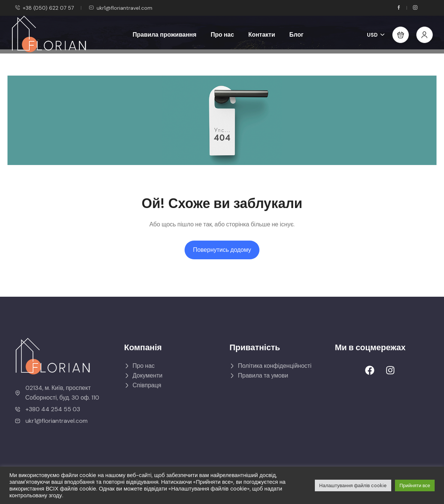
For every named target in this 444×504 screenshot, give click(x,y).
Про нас (223, 35)
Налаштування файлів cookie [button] (353, 485)
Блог (296, 35)
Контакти (262, 35)
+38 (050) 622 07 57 (44, 8)
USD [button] (376, 35)
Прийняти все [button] (415, 485)
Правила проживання (164, 35)
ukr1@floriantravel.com (121, 8)
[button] (401, 35)
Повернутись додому (222, 250)
